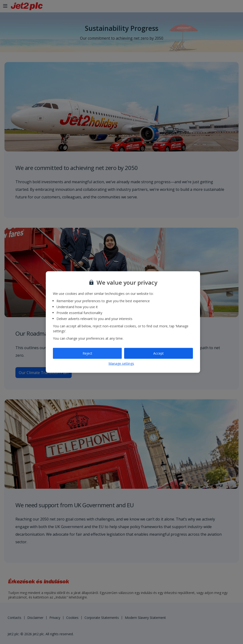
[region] (123, 322)
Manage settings (121, 363)
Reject (87, 353)
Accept (159, 353)
